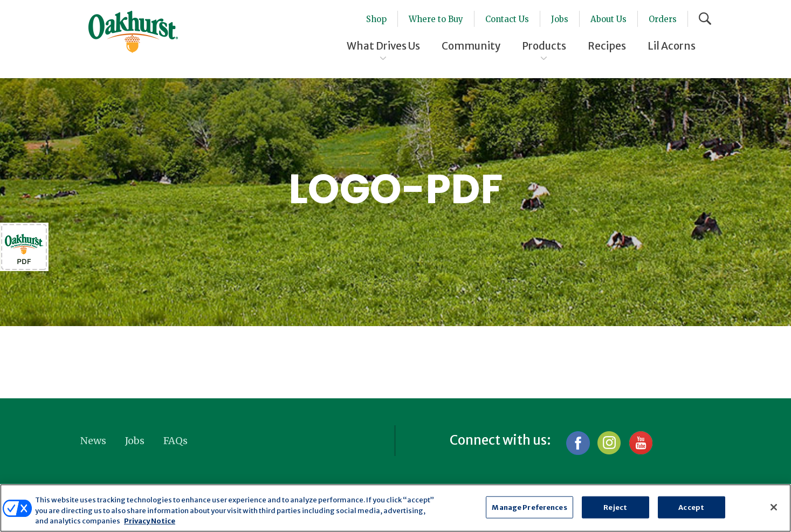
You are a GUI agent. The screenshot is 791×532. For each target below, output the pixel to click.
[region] (395, 508)
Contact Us (507, 19)
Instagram (609, 443)
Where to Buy (436, 19)
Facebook (578, 443)
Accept (691, 507)
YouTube (640, 443)
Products (544, 46)
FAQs (176, 441)
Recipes (607, 46)
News (93, 441)
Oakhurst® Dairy (133, 32)
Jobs (560, 19)
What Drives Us (383, 46)
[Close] (774, 507)
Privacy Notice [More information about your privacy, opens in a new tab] (150, 521)
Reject (615, 507)
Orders (663, 19)
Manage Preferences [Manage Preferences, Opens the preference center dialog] (529, 507)
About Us (608, 19)
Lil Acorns (672, 46)
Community (471, 46)
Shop (376, 19)
